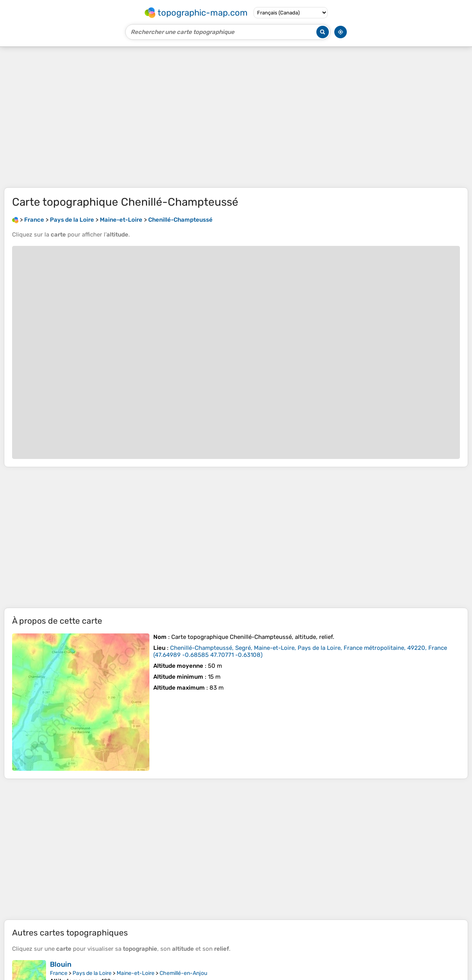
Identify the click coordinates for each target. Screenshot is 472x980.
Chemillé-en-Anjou (183, 973)
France (59, 973)
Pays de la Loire (92, 973)
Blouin (61, 964)
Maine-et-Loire (136, 973)
